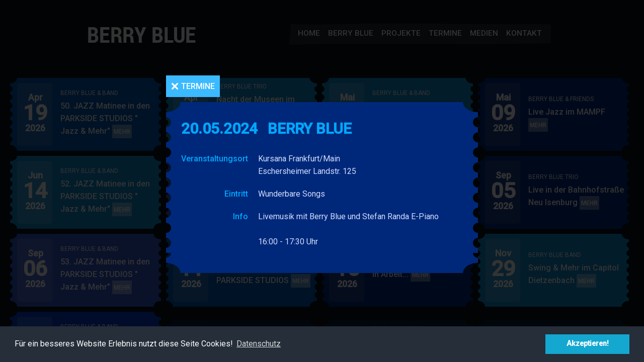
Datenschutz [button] (259, 344)
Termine (198, 86)
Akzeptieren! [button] (588, 344)
